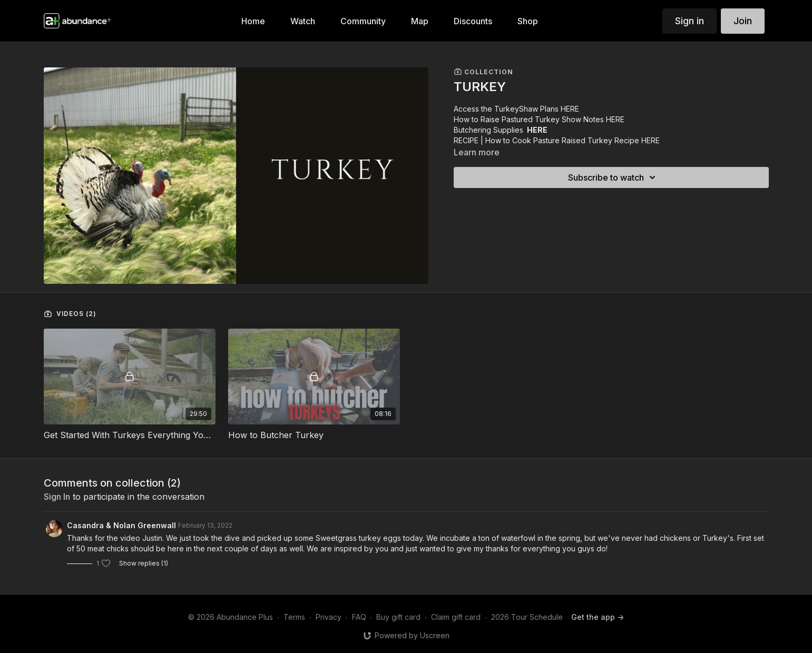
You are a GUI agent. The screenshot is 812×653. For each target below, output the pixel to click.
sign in (57, 497)
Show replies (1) (144, 563)
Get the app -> (598, 617)
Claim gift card (456, 617)
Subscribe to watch (613, 177)
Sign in (689, 21)
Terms (294, 617)
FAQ (359, 617)
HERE (570, 109)
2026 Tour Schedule (527, 617)
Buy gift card (398, 617)
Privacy (329, 617)
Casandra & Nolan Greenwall (121, 525)
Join (743, 21)
